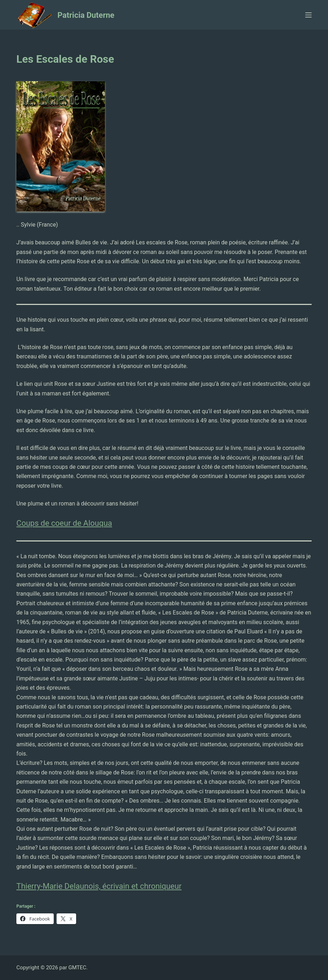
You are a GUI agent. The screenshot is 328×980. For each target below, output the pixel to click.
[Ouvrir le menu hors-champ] (308, 15)
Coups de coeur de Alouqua (64, 523)
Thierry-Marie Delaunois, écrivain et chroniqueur (99, 886)
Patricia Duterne (86, 15)
